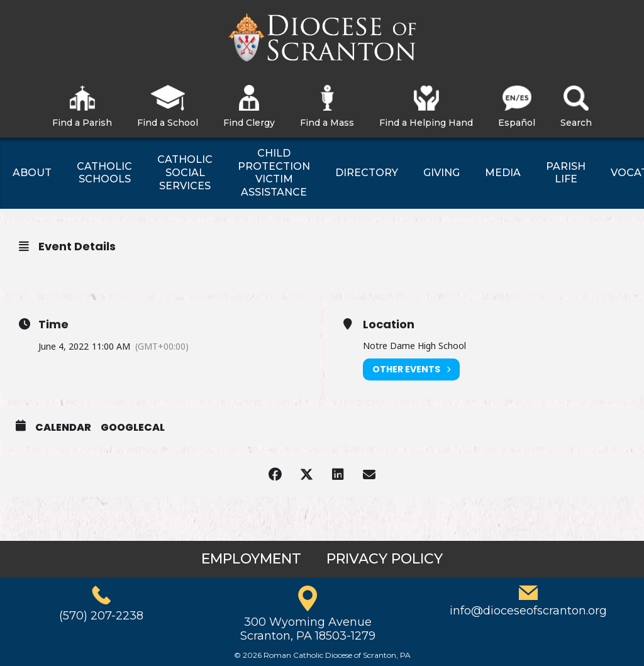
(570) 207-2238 (101, 616)
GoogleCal (133, 428)
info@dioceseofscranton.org (528, 611)
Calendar (63, 428)
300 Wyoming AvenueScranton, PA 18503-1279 (308, 629)
